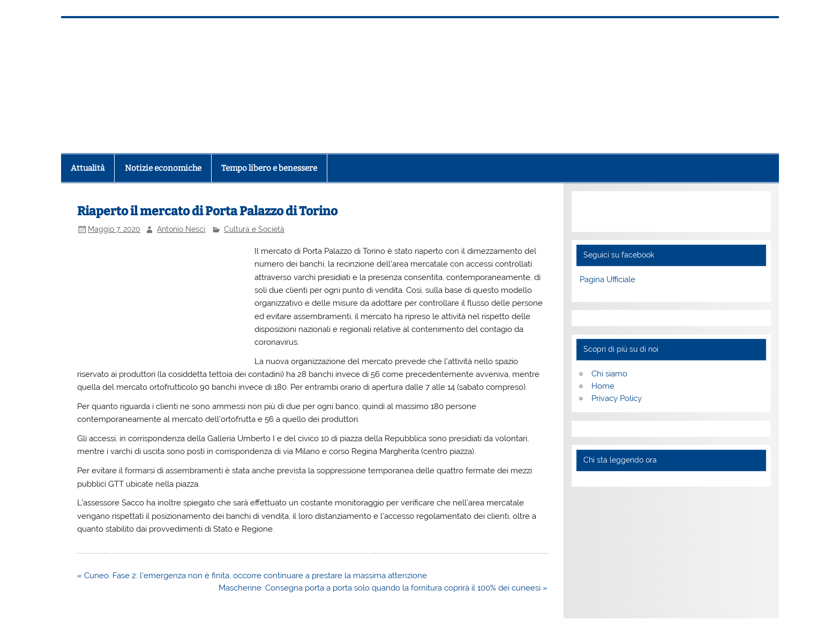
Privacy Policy (617, 398)
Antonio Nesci (181, 229)
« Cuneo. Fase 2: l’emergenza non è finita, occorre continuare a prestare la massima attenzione (252, 576)
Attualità (88, 168)
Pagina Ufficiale (607, 279)
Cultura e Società (254, 229)
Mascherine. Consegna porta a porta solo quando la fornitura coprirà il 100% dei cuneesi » (383, 588)
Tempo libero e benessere (269, 168)
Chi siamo (609, 374)
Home (603, 386)
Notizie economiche (163, 168)
